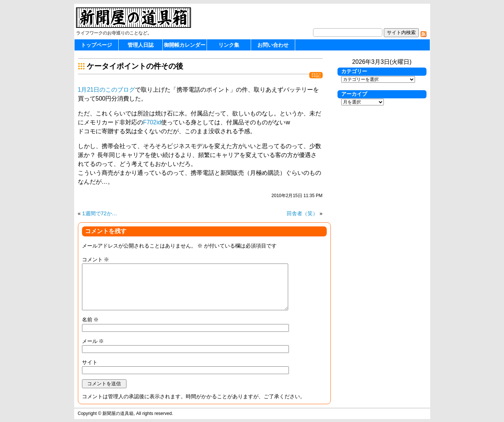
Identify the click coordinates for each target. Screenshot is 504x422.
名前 (90, 320)
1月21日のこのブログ (107, 90)
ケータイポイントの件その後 (135, 66)
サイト (90, 362)
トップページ (96, 45)
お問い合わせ (273, 45)
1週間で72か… (100, 213)
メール (93, 341)
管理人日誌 (141, 45)
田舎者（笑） (302, 213)
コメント (96, 259)
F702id (152, 122)
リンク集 (229, 45)
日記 (316, 75)
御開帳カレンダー (185, 45)
